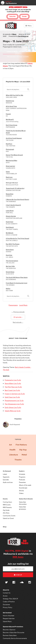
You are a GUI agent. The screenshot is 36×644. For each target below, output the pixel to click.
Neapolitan (10, 194)
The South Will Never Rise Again (17, 277)
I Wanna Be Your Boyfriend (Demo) (17, 199)
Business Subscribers (10, 635)
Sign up (18, 575)
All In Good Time (11, 106)
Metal (24, 455)
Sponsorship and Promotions (13, 627)
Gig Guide (6, 510)
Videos (21, 493)
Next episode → (18, 322)
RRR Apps (18, 557)
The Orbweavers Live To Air (14, 404)
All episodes (18, 317)
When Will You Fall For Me (14, 95)
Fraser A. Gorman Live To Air (15, 394)
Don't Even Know (12, 125)
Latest (5, 474)
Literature (14, 455)
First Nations (21, 445)
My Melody (10, 233)
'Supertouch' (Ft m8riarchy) (15, 188)
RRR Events (7, 505)
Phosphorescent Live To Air (14, 400)
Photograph (10, 149)
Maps (14, 34)
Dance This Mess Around (14, 155)
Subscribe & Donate (26, 499)
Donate (24, 16)
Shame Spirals (11, 216)
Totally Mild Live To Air (13, 411)
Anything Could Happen (14, 138)
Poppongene (13, 305)
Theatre (18, 460)
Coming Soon (7, 502)
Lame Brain (10, 211)
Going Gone (10, 250)
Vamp (8, 172)
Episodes (6, 480)
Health (12, 450)
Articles (21, 491)
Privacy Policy (8, 607)
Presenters (22, 482)
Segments (6, 477)
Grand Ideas (10, 272)
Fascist (8, 114)
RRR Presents (7, 507)
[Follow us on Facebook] (14, 583)
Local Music (23, 305)
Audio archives (8, 482)
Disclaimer (6, 605)
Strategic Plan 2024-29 (10, 599)
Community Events (9, 516)
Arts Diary (6, 513)
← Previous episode (18, 312)
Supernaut (10, 222)
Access (5, 596)
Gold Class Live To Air (12, 397)
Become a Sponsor (9, 630)
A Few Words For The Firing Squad (17, 238)
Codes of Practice (9, 602)
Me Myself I (10, 120)
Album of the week (25, 485)
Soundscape (23, 488)
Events (5, 499)
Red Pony (9, 144)
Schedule (22, 474)
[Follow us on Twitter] (6, 583)
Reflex (8, 289)
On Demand (7, 471)
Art (10, 445)
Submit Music (7, 621)
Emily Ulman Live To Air (13, 407)
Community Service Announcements (15, 638)
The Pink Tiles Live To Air (13, 387)
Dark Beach (10, 227)
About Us (6, 590)
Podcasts (22, 480)
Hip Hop (23, 450)
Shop (5, 527)
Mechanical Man (12, 161)
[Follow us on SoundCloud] (22, 583)
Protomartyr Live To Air (13, 380)
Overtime (9, 255)
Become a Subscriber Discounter (14, 632)
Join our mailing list (18, 564)
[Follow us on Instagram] (30, 583)
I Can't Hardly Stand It (13, 205)
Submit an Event (8, 518)
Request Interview (9, 618)
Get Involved (7, 613)
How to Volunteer (9, 616)
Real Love (9, 177)
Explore (22, 471)
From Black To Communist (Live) (17, 283)
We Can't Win (10, 266)
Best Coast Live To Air (12, 390)
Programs (22, 477)
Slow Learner (10, 166)
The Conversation (12, 261)
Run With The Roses (13, 244)
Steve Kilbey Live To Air (13, 383)
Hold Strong (10, 101)
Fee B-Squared (23, 36)
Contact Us (7, 593)
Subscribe (12, 16)
